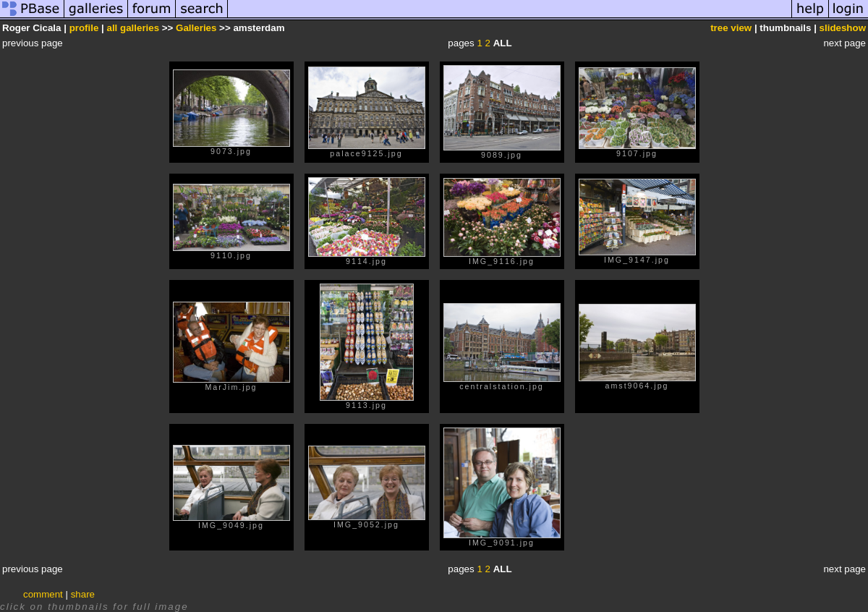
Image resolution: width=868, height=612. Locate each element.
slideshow (843, 28)
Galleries (196, 28)
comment (43, 594)
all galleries (133, 28)
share (83, 594)
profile (84, 28)
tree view (731, 28)
